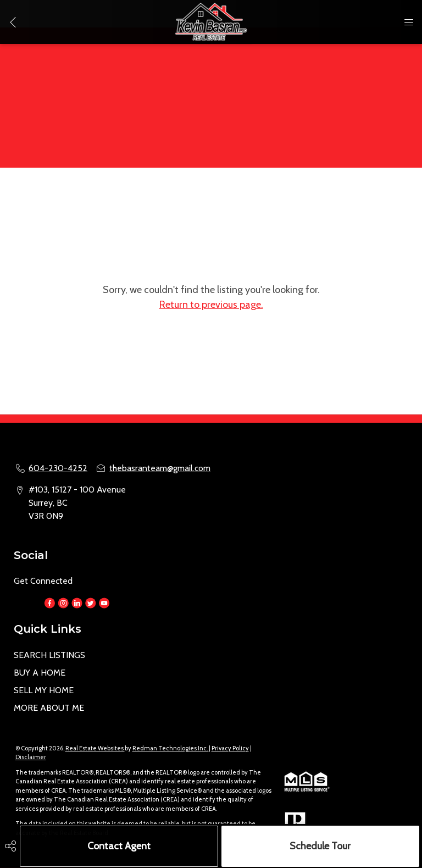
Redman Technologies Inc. (171, 748)
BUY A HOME (40, 673)
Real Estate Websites (95, 748)
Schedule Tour (320, 846)
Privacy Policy (230, 748)
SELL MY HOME (44, 690)
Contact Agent (119, 846)
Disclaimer (31, 757)
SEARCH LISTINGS (49, 655)
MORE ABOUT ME (49, 708)
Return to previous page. (211, 305)
